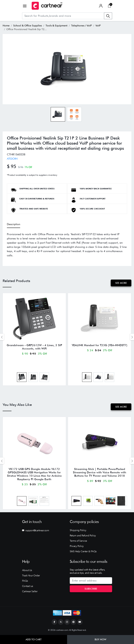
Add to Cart (34, 639)
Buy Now (100, 639)
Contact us (28, 586)
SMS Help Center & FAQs (83, 551)
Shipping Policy (78, 530)
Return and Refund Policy (83, 535)
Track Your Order (31, 575)
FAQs (25, 581)
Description (14, 224)
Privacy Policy (77, 546)
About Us (27, 570)
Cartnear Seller (30, 591)
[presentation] (2, 337)
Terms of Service (78, 541)
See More (121, 283)
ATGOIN (12, 159)
